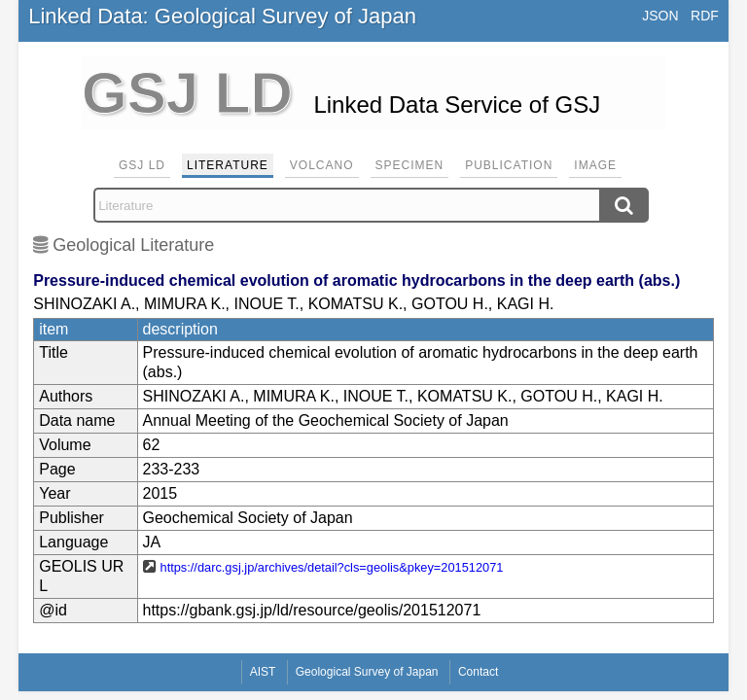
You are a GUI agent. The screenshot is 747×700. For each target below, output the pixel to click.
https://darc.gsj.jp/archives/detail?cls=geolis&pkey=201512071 (332, 567)
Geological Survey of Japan (367, 672)
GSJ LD (142, 165)
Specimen (410, 165)
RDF (705, 16)
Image (595, 165)
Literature (228, 165)
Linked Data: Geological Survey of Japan (222, 16)
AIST (263, 672)
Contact (478, 672)
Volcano (322, 165)
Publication (509, 165)
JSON (660, 16)
